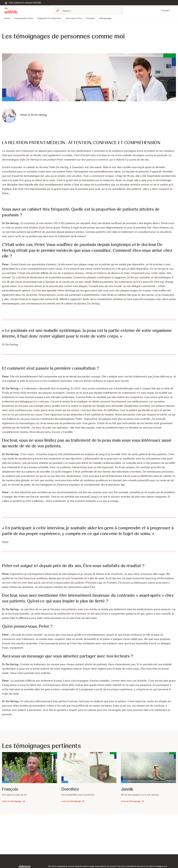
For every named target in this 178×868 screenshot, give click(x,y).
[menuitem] (8, 18)
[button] (11, 10)
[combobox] (88, 11)
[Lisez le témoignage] (14, 801)
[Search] (90, 11)
